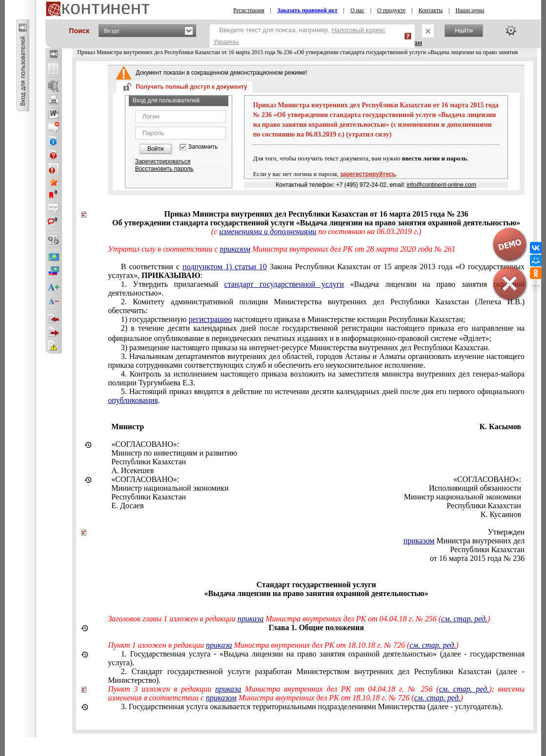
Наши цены (470, 10)
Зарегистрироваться (163, 161)
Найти (464, 30)
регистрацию (211, 319)
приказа (251, 619)
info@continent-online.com (442, 185)
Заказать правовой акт (307, 10)
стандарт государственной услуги (284, 284)
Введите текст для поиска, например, (300, 36)
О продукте (391, 10)
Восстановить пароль (164, 169)
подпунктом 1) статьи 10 (225, 267)
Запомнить (203, 147)
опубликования (133, 400)
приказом (235, 249)
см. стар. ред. (464, 619)
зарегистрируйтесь (368, 174)
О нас (357, 10)
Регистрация (249, 10)
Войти (156, 149)
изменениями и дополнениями (268, 231)
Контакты (431, 10)
